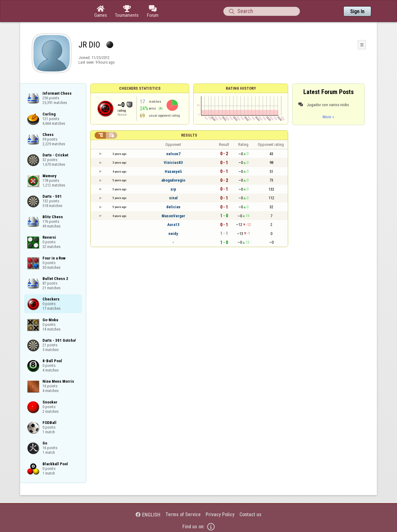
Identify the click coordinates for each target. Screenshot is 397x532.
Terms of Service (183, 514)
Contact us (250, 514)
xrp (173, 189)
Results (189, 135)
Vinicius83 (173, 162)
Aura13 (173, 225)
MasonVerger (173, 216)
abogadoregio (173, 180)
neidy (173, 234)
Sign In (357, 11)
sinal (173, 198)
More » (328, 117)
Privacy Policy (220, 514)
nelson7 (173, 154)
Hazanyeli (173, 171)
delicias (173, 207)
